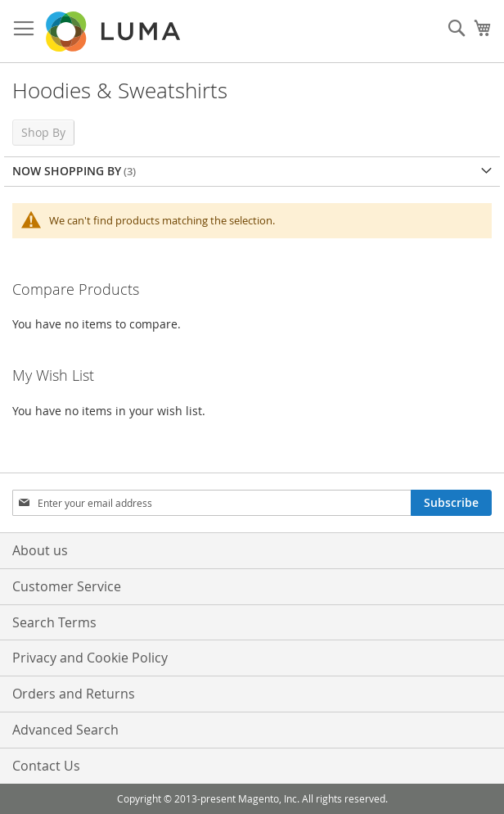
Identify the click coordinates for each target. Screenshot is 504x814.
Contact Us (46, 766)
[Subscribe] (451, 503)
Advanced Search (65, 730)
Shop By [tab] (43, 132)
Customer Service (67, 586)
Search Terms (54, 622)
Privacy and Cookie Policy (90, 658)
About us (40, 550)
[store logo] (115, 32)
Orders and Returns (74, 694)
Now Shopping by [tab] (67, 171)
